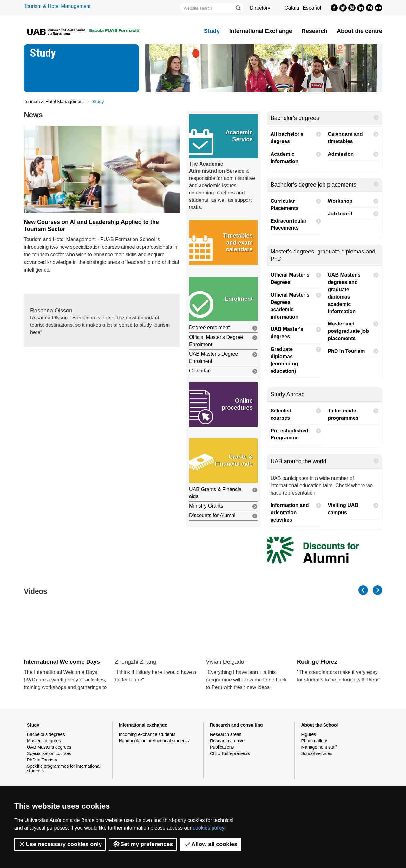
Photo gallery (314, 741)
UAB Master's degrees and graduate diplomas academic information (353, 291)
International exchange (143, 725)
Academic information (296, 156)
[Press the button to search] (238, 8)
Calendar (223, 371)
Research (314, 31)
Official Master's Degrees (296, 277)
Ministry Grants (223, 506)
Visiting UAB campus (353, 507)
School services (317, 753)
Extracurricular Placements (296, 223)
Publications (222, 747)
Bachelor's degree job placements (325, 184)
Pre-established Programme (296, 433)
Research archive (227, 741)
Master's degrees (44, 741)
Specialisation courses (49, 753)
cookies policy (208, 828)
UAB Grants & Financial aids (223, 493)
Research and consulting (236, 725)
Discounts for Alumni (223, 516)
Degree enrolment (223, 328)
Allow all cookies (210, 844)
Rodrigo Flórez (317, 662)
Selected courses (296, 413)
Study (212, 31)
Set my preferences (143, 844)
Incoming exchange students (147, 734)
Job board (353, 214)
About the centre (360, 31)
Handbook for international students (154, 741)
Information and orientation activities (296, 511)
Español (312, 8)
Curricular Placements (296, 203)
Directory (260, 8)
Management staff (319, 747)
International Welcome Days (62, 662)
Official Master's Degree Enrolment (223, 341)
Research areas (226, 734)
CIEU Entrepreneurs (230, 753)
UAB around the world (325, 461)
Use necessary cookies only (60, 844)
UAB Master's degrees (296, 331)
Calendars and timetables (353, 136)
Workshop (353, 201)
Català (292, 8)
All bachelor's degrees (296, 136)
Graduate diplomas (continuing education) (296, 358)
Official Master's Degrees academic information (296, 304)
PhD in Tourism (353, 351)
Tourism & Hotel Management (57, 6)
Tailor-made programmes (353, 413)
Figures (309, 734)
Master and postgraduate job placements (353, 329)
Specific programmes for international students (64, 768)
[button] (223, 136)
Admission (353, 154)
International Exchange (261, 31)
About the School (320, 725)
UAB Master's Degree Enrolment (223, 357)
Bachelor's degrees (325, 118)
